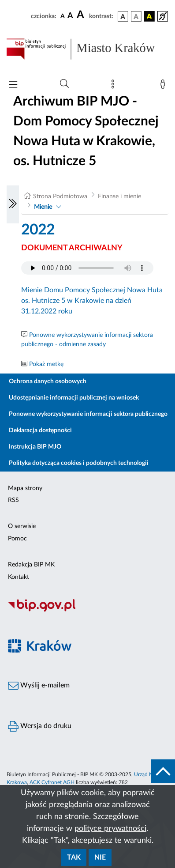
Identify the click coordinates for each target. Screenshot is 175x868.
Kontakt (19, 577)
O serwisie (22, 526)
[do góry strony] (163, 771)
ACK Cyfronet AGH (52, 782)
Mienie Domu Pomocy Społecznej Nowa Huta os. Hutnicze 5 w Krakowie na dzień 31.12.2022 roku (92, 301)
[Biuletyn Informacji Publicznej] (87, 611)
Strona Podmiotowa (60, 196)
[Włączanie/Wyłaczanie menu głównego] (13, 85)
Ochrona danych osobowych (48, 381)
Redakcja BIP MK (31, 565)
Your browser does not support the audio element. (87, 268)
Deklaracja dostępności (40, 430)
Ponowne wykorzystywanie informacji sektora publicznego (88, 414)
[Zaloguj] (164, 86)
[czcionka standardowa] (63, 16)
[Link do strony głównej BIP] (87, 49)
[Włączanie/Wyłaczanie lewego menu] (13, 204)
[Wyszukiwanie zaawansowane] (64, 84)
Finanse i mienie (119, 196)
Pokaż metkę (46, 364)
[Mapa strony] (115, 86)
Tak (74, 857)
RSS (13, 500)
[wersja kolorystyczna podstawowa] (123, 16)
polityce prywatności (110, 829)
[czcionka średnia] (70, 16)
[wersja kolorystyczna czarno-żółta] (149, 16)
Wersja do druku (40, 726)
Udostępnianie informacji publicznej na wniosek (74, 398)
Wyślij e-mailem (39, 686)
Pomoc (17, 539)
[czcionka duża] (82, 15)
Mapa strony (25, 488)
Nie (100, 857)
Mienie (43, 207)
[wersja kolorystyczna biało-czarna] (136, 16)
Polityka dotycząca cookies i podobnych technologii (79, 463)
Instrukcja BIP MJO (35, 447)
